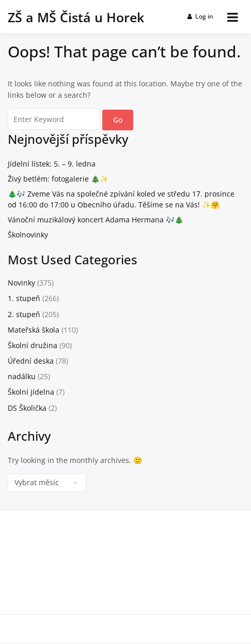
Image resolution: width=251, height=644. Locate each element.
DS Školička (27, 408)
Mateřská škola (34, 330)
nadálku (22, 376)
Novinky (21, 283)
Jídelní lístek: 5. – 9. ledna (52, 164)
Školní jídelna (31, 392)
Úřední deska (31, 361)
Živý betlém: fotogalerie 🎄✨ (58, 179)
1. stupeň (24, 298)
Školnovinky (28, 235)
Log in (201, 16)
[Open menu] (233, 17)
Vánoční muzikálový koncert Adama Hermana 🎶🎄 (96, 220)
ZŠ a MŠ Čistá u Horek (76, 17)
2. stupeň (24, 314)
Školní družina (33, 345)
